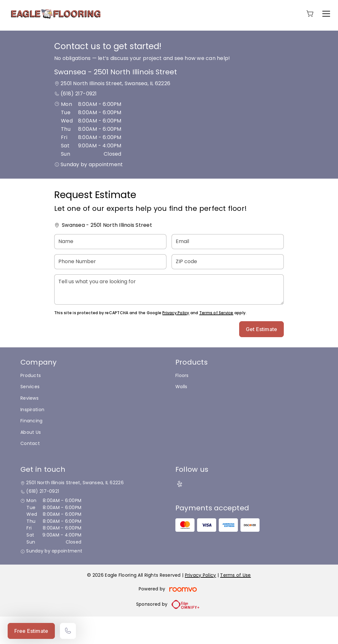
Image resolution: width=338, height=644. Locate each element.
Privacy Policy (176, 340)
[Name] (110, 269)
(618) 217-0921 (79, 121)
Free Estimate (31, 631)
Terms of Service (216, 340)
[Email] (228, 269)
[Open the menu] (326, 14)
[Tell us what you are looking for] (169, 317)
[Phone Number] (110, 289)
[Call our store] (68, 631)
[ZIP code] (228, 289)
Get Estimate (261, 357)
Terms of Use (235, 603)
